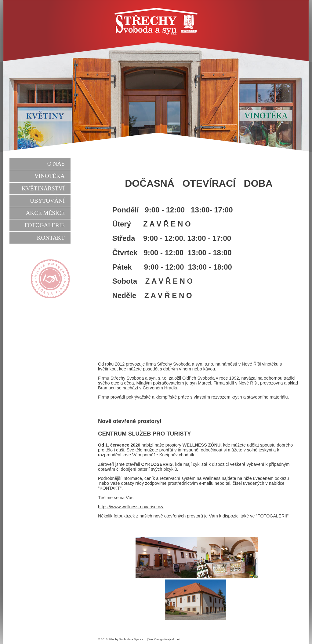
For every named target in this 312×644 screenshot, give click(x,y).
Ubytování (47, 201)
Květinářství (43, 188)
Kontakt (51, 238)
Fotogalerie (45, 225)
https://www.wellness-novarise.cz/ (131, 507)
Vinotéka (50, 176)
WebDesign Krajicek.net (164, 639)
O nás (56, 164)
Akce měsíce (45, 213)
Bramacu (107, 388)
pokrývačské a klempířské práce (158, 397)
